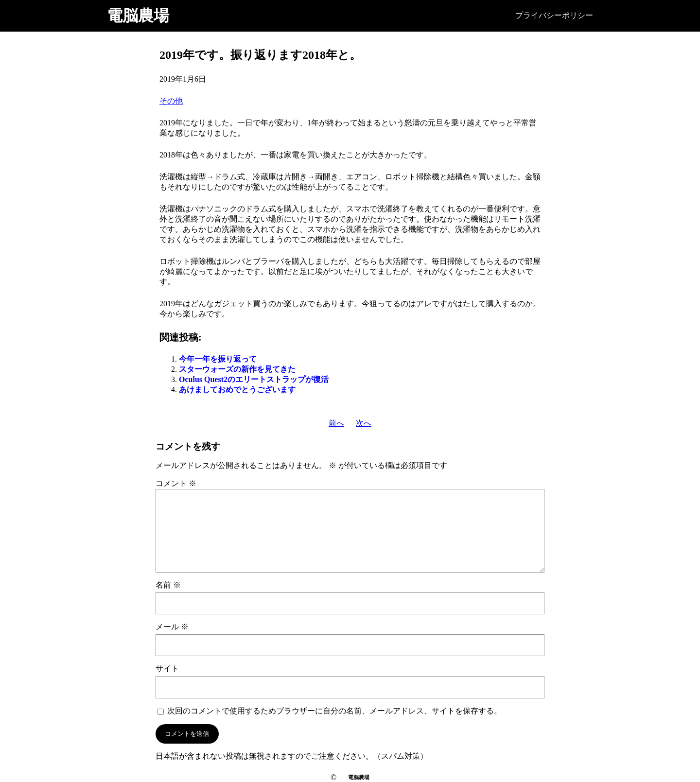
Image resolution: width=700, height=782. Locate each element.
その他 (171, 101)
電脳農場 (138, 16)
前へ (336, 423)
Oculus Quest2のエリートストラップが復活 (254, 379)
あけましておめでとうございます (237, 390)
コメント (176, 483)
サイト (167, 669)
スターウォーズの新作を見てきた (237, 369)
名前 (168, 585)
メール (172, 627)
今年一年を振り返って (218, 359)
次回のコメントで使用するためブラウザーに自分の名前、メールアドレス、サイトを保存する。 (334, 711)
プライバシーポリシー (554, 15)
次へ (364, 423)
